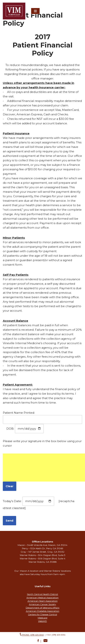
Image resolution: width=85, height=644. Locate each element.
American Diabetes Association (43, 611)
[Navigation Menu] (35, 11)
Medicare (42, 618)
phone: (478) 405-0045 (33, 635)
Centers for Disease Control (42, 614)
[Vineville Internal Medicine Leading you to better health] (14, 11)
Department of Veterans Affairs (42, 608)
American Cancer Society (42, 604)
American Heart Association (43, 601)
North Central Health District (43, 594)
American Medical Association (42, 598)
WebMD (42, 621)
